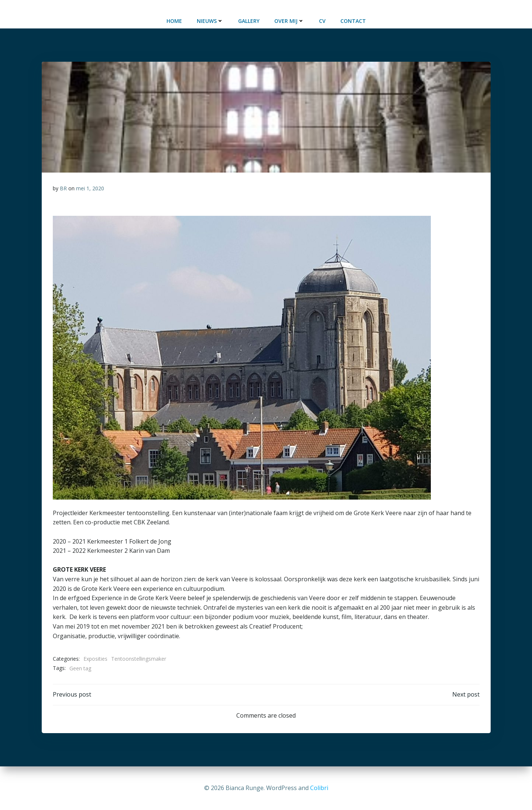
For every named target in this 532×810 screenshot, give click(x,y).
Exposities (95, 659)
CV (322, 21)
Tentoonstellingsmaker (139, 659)
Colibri (319, 788)
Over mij (289, 21)
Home (174, 21)
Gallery (249, 21)
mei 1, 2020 (90, 188)
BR (63, 188)
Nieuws (210, 21)
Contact (353, 21)
